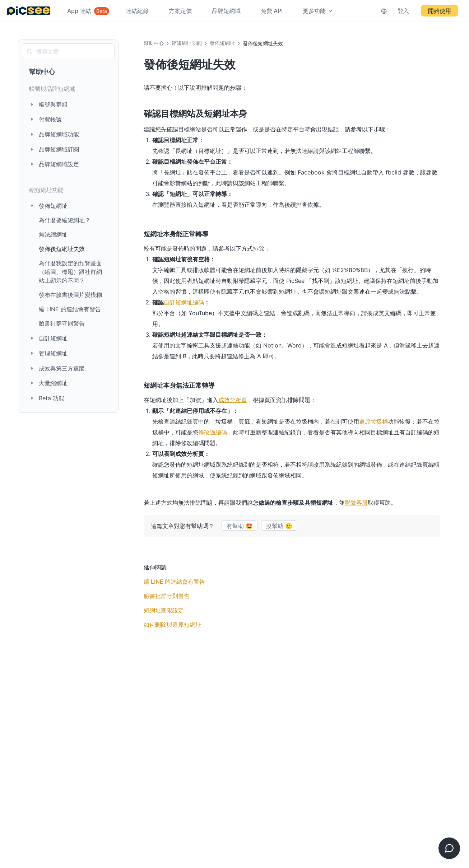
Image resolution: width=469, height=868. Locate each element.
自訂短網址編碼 (184, 302)
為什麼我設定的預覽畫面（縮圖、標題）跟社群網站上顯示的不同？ (70, 272)
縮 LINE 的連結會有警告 (70, 309)
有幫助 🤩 (240, 526)
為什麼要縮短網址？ (65, 220)
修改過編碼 (213, 432)
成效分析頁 (233, 400)
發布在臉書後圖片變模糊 (70, 295)
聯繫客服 (356, 503)
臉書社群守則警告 (62, 323)
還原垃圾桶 (373, 421)
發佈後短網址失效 (62, 249)
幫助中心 (42, 72)
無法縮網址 (53, 234)
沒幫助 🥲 (279, 526)
